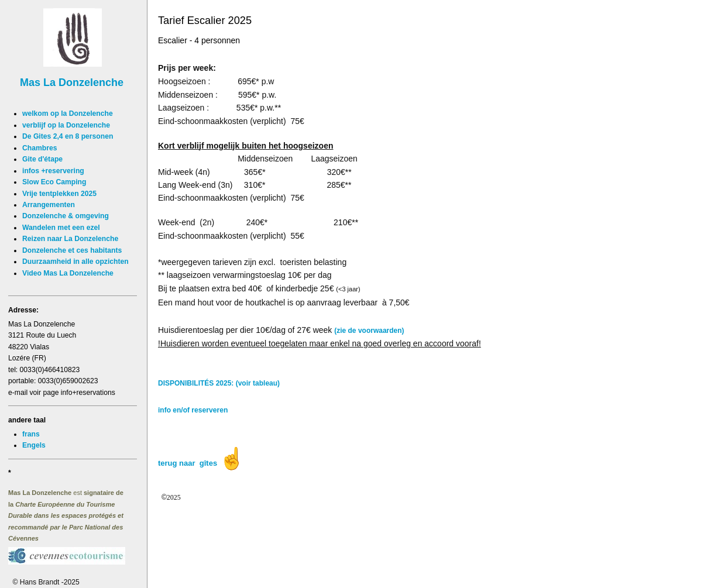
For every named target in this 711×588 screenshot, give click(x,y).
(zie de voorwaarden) (369, 331)
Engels (34, 445)
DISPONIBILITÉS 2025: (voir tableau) (219, 383)
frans (31, 434)
